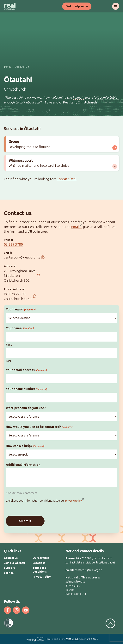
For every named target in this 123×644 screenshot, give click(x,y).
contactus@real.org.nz (88, 570)
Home (8, 67)
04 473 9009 (84, 558)
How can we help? (25, 446)
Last (9, 361)
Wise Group (72, 639)
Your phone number (27, 389)
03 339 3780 (13, 244)
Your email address (26, 370)
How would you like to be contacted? (39, 427)
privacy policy (74, 501)
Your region (21, 309)
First (9, 345)
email (75, 227)
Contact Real (67, 179)
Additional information (23, 465)
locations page (105, 563)
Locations (21, 67)
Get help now (77, 6)
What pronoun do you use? (26, 408)
